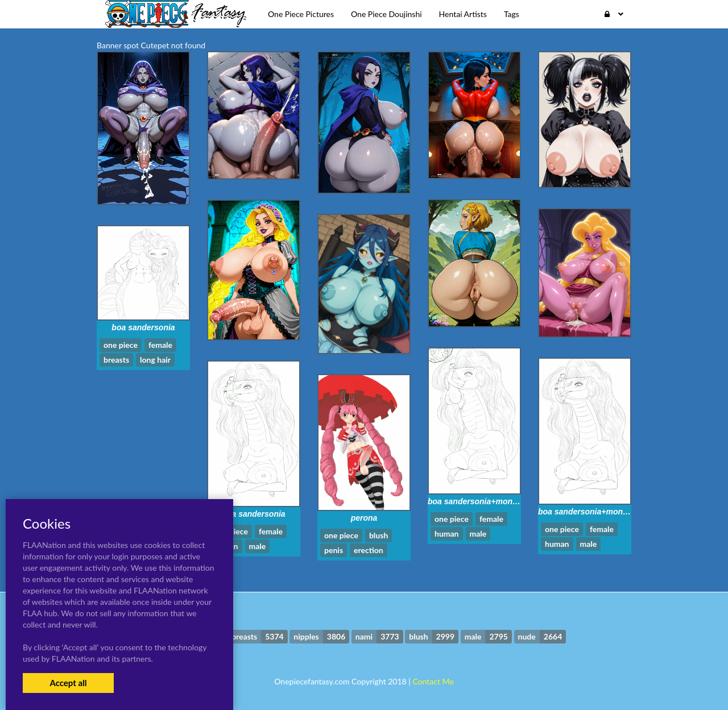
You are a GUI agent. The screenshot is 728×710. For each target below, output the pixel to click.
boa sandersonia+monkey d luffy (490, 501)
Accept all (68, 683)
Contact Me (433, 681)
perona (364, 518)
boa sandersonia (143, 327)
